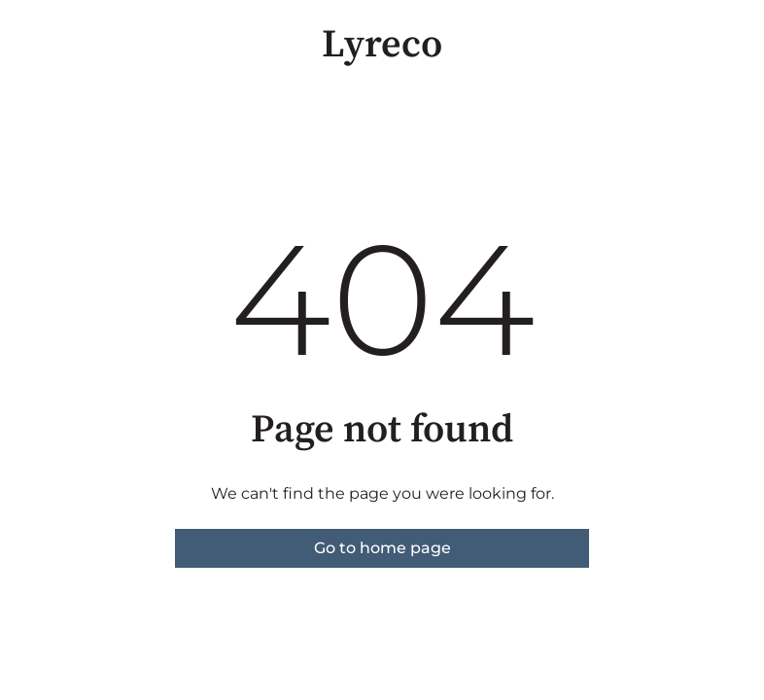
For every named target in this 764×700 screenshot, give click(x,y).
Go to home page (382, 548)
